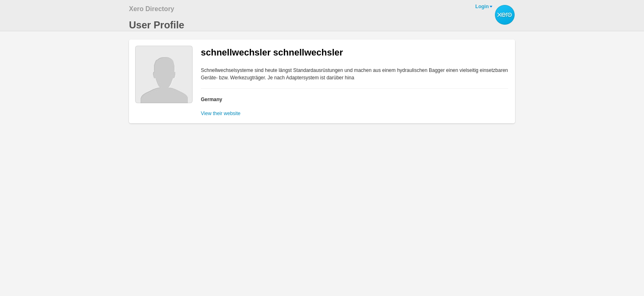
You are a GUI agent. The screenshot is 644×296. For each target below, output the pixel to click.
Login (482, 7)
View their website (221, 113)
